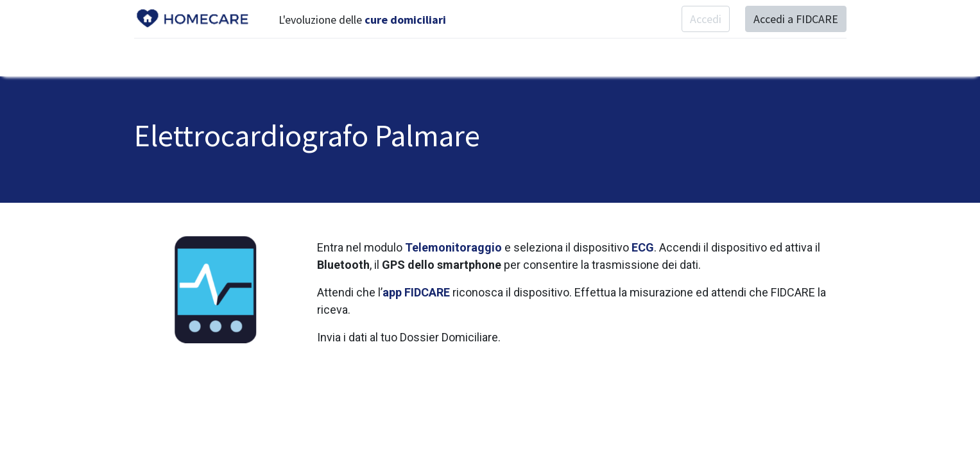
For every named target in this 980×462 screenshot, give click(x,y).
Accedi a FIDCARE (796, 19)
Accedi (706, 19)
